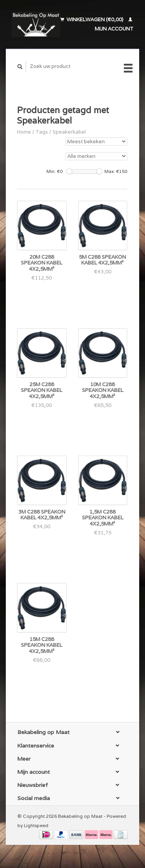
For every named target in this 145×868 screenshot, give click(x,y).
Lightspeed (36, 825)
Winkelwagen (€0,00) (92, 19)
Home (24, 132)
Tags (42, 132)
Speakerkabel (69, 132)
